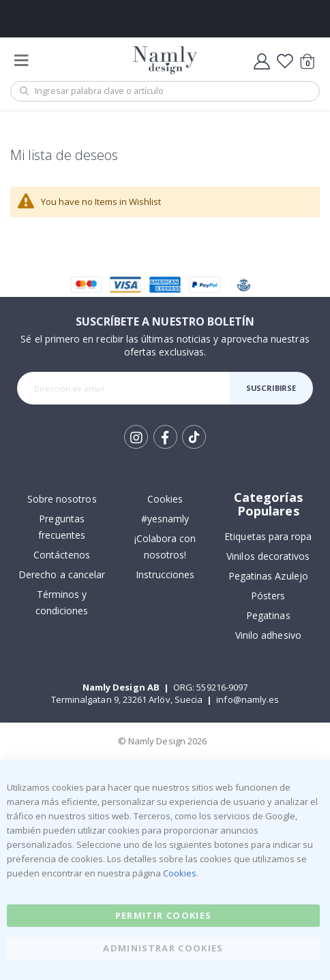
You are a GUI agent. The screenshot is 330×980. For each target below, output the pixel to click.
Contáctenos (62, 555)
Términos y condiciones (62, 602)
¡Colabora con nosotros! (165, 547)
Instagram (136, 437)
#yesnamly (165, 519)
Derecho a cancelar (62, 574)
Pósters (268, 596)
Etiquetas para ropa (268, 536)
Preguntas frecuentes (62, 527)
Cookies (165, 499)
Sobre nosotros (62, 499)
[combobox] (165, 91)
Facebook (165, 437)
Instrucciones (165, 574)
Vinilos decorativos (268, 556)
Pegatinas (268, 615)
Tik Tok (194, 437)
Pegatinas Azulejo (268, 576)
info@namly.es (247, 699)
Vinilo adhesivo (268, 635)
